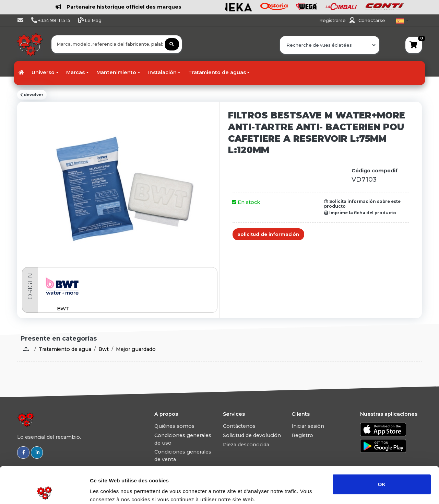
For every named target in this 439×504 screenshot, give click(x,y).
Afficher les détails (378, 490)
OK (382, 448)
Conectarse (372, 20)
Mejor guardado (136, 349)
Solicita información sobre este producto (362, 204)
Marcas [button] (75, 72)
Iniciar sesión (308, 426)
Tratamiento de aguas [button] (217, 72)
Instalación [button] (162, 72)
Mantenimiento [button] (116, 72)
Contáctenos (239, 426)
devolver (32, 95)
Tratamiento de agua (65, 349)
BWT (63, 309)
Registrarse (333, 20)
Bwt (104, 349)
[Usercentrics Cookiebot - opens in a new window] (44, 491)
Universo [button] (43, 72)
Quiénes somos (174, 426)
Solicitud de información (268, 234)
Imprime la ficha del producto (360, 213)
